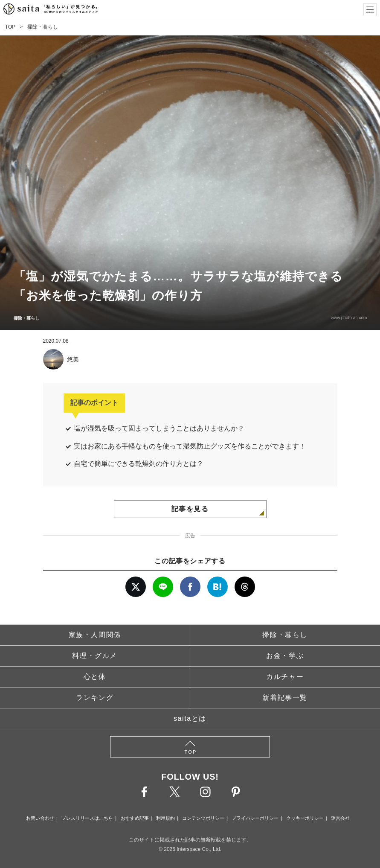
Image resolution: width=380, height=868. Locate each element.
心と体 (95, 677)
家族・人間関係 (95, 635)
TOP (10, 27)
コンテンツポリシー (203, 818)
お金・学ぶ (285, 656)
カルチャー (285, 677)
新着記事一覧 (285, 698)
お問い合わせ (40, 818)
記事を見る (190, 509)
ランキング (95, 698)
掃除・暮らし (43, 27)
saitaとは (190, 718)
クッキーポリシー (305, 818)
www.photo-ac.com (348, 318)
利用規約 (165, 818)
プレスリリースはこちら (87, 818)
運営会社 (340, 818)
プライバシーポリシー (255, 818)
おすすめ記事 (135, 818)
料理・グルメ (95, 656)
